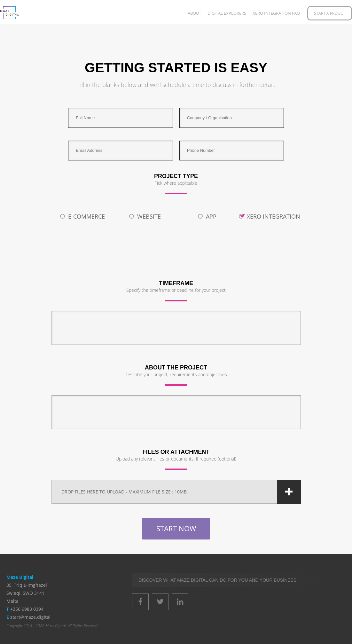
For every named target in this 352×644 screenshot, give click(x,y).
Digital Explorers (227, 13)
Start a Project (330, 13)
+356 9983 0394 (27, 609)
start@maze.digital (30, 617)
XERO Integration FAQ (276, 13)
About (194, 13)
